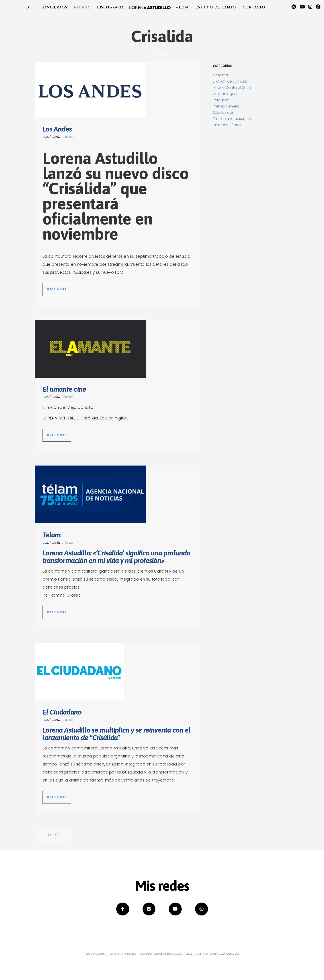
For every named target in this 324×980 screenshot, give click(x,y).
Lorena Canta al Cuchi (232, 88)
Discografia (110, 8)
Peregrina (221, 100)
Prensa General (226, 106)
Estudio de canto (216, 8)
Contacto (254, 8)
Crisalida (68, 137)
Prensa (82, 8)
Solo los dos (223, 112)
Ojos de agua (225, 94)
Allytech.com (229, 954)
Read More (57, 289)
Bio (30, 8)
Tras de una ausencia (232, 119)
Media (182, 8)
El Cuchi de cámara (230, 81)
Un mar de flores (227, 125)
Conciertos (54, 8)
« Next (53, 835)
